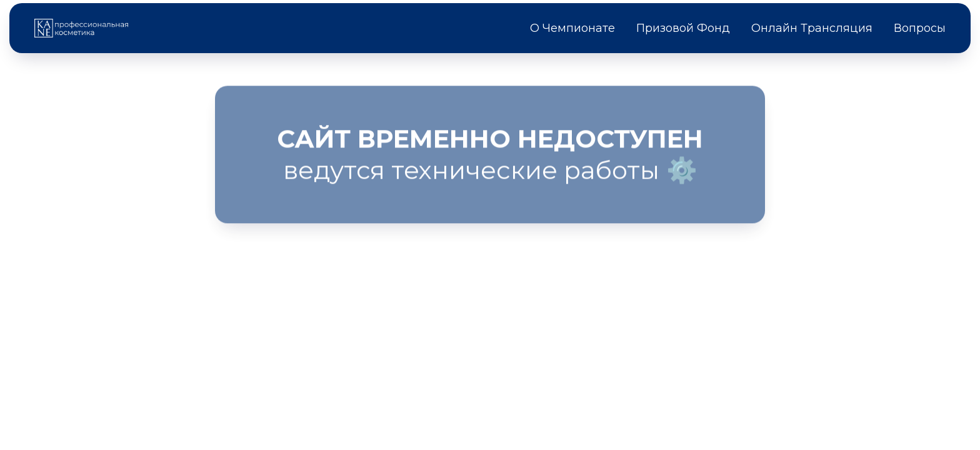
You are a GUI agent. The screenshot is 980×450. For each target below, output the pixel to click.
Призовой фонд (683, 28)
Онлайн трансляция (812, 28)
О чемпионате (572, 28)
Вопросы (920, 28)
